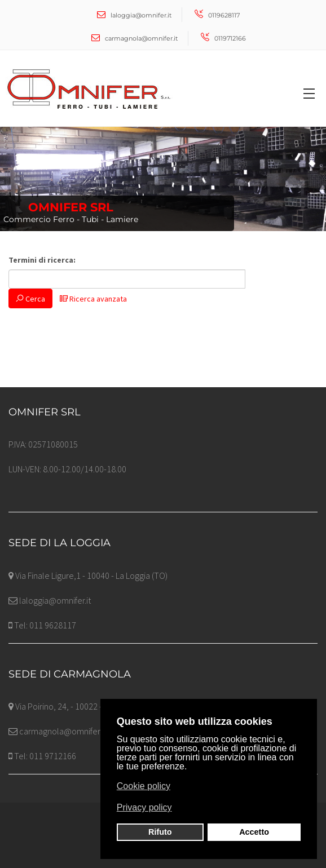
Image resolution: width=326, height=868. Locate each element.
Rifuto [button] (160, 832)
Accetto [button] (254, 832)
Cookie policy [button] (144, 786)
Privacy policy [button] (144, 807)
